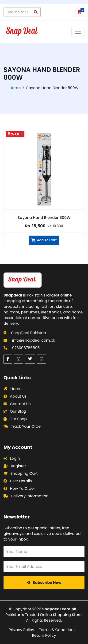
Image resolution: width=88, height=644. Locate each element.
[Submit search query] (36, 12)
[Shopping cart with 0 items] (79, 12)
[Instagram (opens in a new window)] (19, 359)
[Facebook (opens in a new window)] (8, 359)
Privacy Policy (21, 630)
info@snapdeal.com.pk (34, 340)
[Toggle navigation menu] (78, 32)
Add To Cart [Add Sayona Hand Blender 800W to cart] (44, 240)
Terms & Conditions (57, 630)
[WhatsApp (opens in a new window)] (42, 359)
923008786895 (26, 348)
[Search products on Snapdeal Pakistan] (17, 12)
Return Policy (44, 635)
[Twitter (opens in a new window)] (30, 359)
